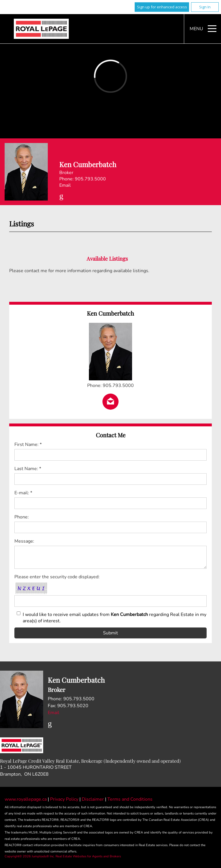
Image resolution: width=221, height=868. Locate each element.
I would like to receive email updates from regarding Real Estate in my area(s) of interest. (115, 618)
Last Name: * (28, 469)
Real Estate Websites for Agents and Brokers (88, 856)
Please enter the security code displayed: (57, 577)
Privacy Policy (65, 799)
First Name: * (28, 445)
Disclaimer (93, 799)
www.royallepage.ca (26, 799)
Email (65, 185)
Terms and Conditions (130, 799)
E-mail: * (23, 493)
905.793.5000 (90, 179)
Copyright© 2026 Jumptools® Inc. (30, 856)
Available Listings (107, 259)
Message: (24, 541)
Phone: (22, 517)
